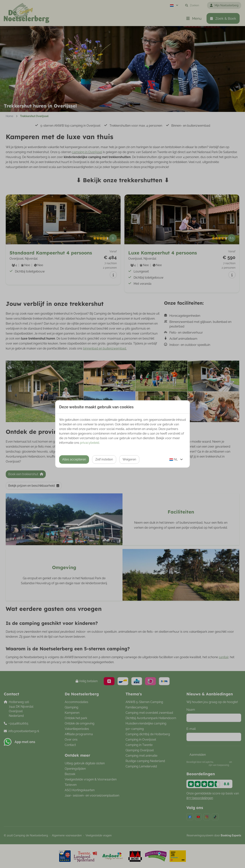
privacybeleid (90, 443)
